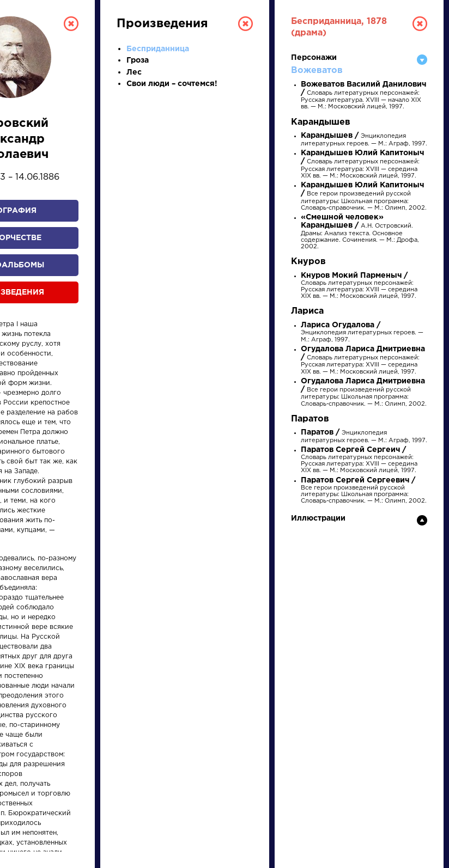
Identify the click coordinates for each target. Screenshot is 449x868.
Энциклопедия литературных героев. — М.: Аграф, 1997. (362, 332)
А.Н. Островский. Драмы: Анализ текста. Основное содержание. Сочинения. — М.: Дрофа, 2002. (360, 232)
